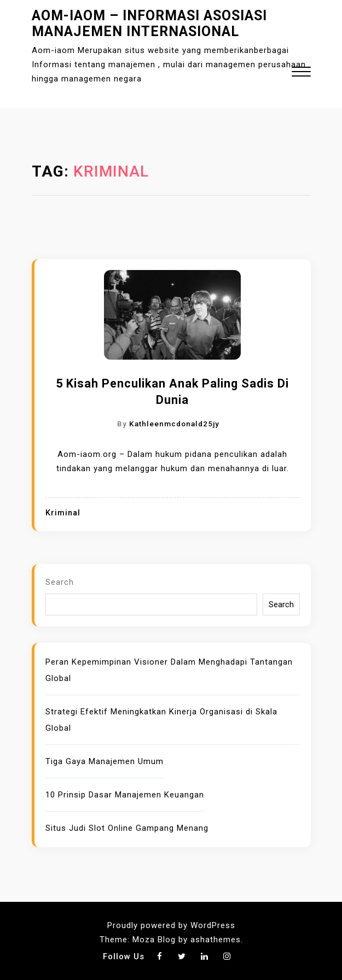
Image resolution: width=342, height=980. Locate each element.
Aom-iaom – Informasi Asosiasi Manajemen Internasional (149, 24)
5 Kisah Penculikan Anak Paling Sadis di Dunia (172, 392)
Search (60, 582)
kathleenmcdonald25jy (174, 424)
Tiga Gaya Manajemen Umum (105, 761)
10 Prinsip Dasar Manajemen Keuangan (125, 795)
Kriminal (63, 513)
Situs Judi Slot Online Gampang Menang (127, 828)
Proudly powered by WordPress (171, 925)
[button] (301, 73)
